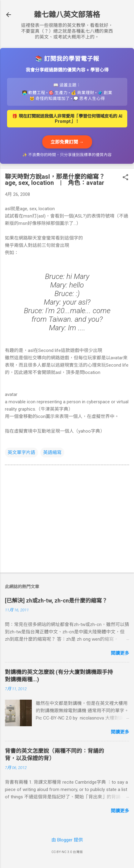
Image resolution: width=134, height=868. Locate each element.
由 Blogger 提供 (67, 840)
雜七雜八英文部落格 (67, 15)
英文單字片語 (21, 452)
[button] (125, 178)
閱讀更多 (120, 653)
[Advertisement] (67, 520)
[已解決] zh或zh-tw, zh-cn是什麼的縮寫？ (56, 601)
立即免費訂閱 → (67, 142)
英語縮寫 (52, 452)
